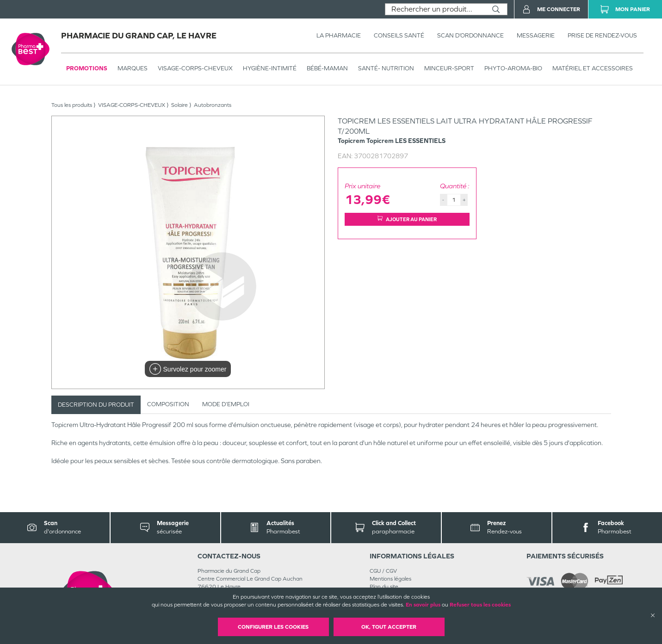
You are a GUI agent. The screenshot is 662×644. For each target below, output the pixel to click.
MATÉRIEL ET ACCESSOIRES (593, 68)
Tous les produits (72, 105)
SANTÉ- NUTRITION (386, 68)
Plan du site (384, 587)
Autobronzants (213, 105)
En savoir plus (423, 605)
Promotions (87, 68)
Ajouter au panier (407, 219)
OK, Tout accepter (389, 627)
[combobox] (435, 9)
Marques (133, 68)
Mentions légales (390, 579)
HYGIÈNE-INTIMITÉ (270, 68)
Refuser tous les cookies (480, 605)
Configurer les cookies (273, 627)
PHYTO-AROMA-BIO (513, 68)
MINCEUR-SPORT (449, 68)
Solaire (179, 105)
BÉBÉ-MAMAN (327, 68)
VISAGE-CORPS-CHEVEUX (195, 68)
